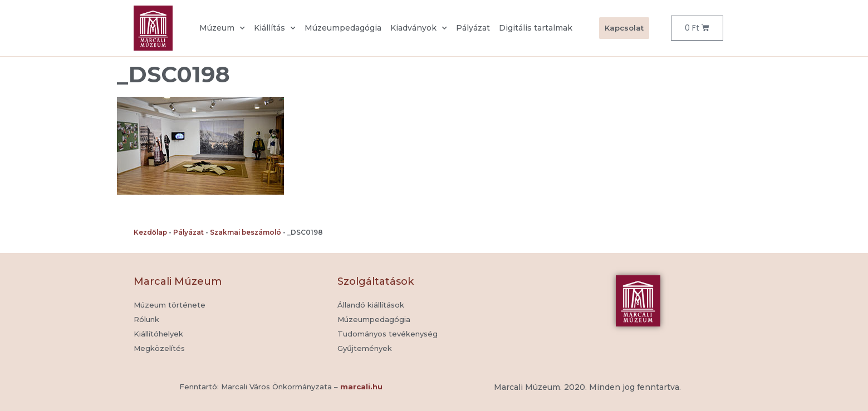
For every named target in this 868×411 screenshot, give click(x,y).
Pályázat (473, 28)
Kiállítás (275, 28)
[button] (365, 349)
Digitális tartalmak (536, 28)
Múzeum (222, 28)
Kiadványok (419, 28)
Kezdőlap (150, 232)
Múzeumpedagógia (343, 28)
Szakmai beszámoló (246, 232)
